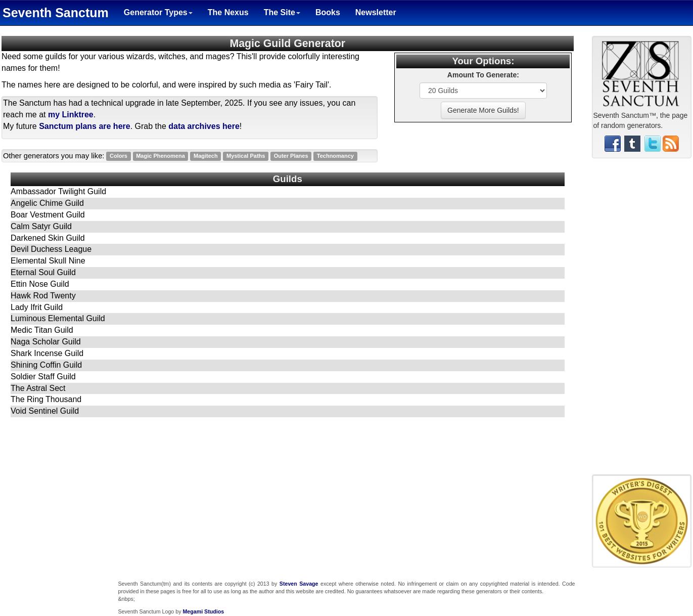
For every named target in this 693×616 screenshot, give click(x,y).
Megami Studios (203, 611)
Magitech (206, 156)
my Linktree (71, 115)
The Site (282, 12)
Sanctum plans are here (85, 126)
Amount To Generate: (483, 75)
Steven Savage (299, 584)
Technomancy (335, 156)
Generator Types (158, 12)
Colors (119, 156)
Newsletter (376, 12)
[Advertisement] (641, 320)
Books (328, 12)
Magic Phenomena (160, 156)
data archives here (204, 126)
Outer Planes (291, 156)
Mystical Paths (246, 156)
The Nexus (228, 12)
